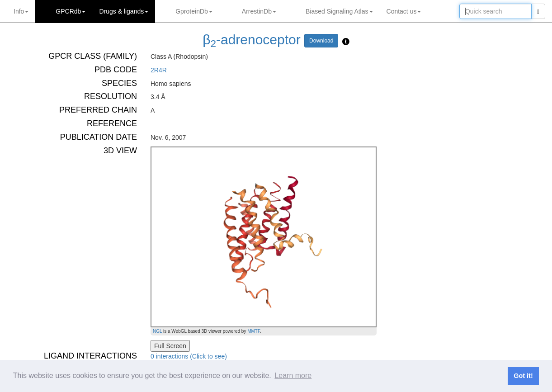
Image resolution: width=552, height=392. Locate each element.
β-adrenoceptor (252, 40)
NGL (157, 331)
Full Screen (170, 346)
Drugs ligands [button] (124, 11)
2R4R (159, 70)
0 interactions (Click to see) (189, 356)
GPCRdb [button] (71, 11)
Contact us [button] (404, 11)
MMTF (254, 331)
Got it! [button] (523, 376)
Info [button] (21, 11)
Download (321, 41)
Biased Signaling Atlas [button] (339, 11)
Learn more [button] (293, 375)
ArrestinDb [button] (259, 11)
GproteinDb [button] (194, 11)
